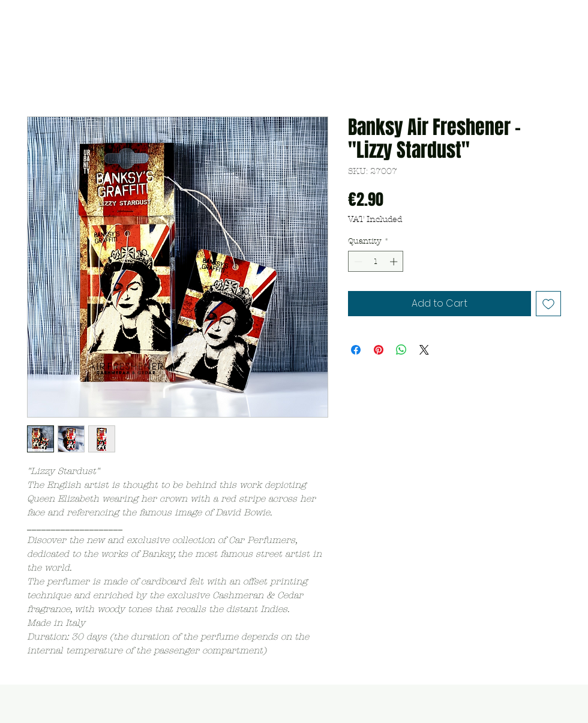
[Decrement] (357, 262)
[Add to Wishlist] (548, 304)
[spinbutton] (376, 262)
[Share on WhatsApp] (401, 350)
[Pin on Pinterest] (379, 350)
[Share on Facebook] (356, 350)
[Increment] (395, 262)
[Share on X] (424, 350)
